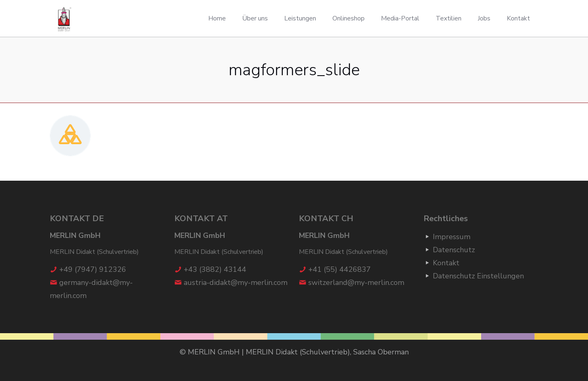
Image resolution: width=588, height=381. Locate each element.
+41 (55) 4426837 (340, 269)
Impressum (452, 237)
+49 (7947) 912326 (93, 269)
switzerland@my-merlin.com (356, 282)
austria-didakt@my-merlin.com (236, 282)
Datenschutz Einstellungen (478, 276)
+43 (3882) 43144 (215, 269)
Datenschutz (454, 250)
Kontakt (446, 263)
